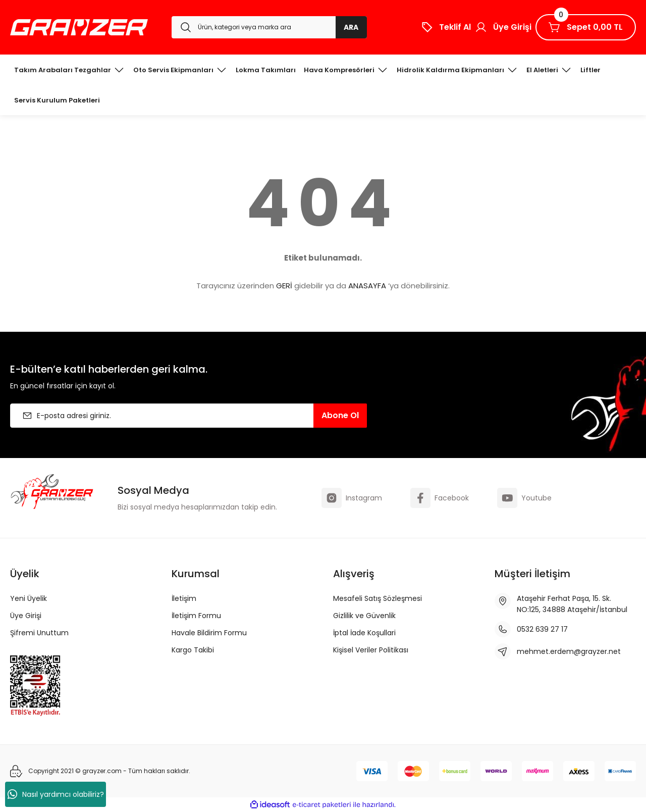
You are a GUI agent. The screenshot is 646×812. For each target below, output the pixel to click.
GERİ (284, 286)
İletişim (184, 598)
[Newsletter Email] (189, 416)
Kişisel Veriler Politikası (371, 650)
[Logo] (79, 27)
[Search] (269, 27)
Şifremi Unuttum (39, 633)
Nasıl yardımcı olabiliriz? (56, 794)
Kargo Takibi (193, 650)
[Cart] (586, 27)
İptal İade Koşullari (364, 633)
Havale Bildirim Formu (209, 633)
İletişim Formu (196, 616)
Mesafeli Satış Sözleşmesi (378, 598)
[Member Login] (503, 27)
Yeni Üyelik (29, 598)
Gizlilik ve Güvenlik (364, 616)
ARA (351, 27)
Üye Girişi (26, 616)
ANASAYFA (367, 286)
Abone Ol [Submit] (340, 415)
